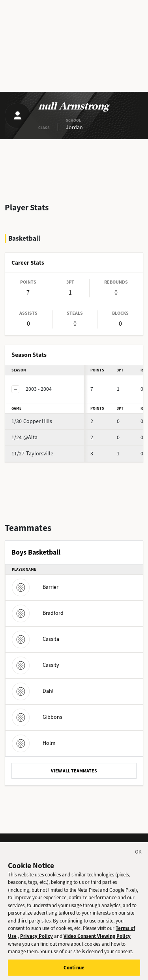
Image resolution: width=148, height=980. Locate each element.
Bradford (38, 613)
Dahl (33, 691)
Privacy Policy (37, 940)
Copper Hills (32, 421)
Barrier (35, 587)
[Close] (139, 857)
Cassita (36, 639)
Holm (34, 743)
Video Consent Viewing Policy (97, 940)
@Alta (24, 437)
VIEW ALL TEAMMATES (74, 771)
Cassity (36, 665)
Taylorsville (32, 454)
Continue (74, 971)
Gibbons (37, 717)
